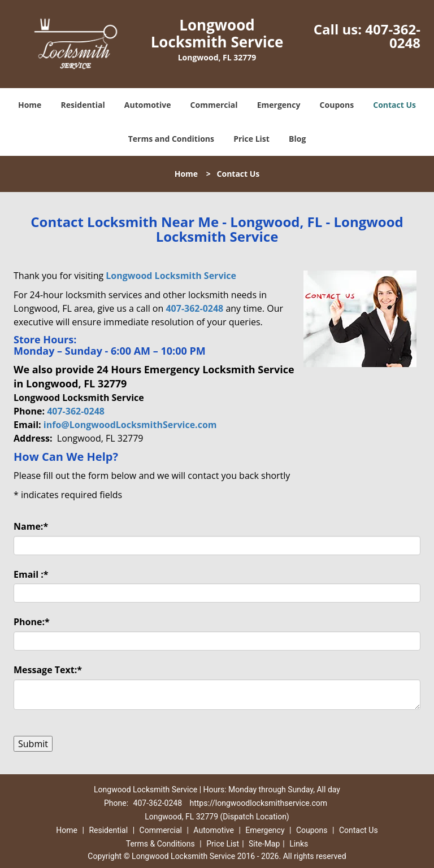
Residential (83, 105)
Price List (251, 139)
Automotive (148, 105)
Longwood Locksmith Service (171, 276)
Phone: (32, 622)
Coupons (337, 105)
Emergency (279, 105)
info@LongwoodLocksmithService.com (130, 425)
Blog (297, 139)
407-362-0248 (393, 36)
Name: (31, 526)
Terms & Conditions (160, 844)
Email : (31, 574)
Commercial (214, 105)
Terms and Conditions (171, 139)
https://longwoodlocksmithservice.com (258, 803)
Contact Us (394, 105)
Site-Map (264, 844)
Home (30, 105)
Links (299, 844)
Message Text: (48, 670)
